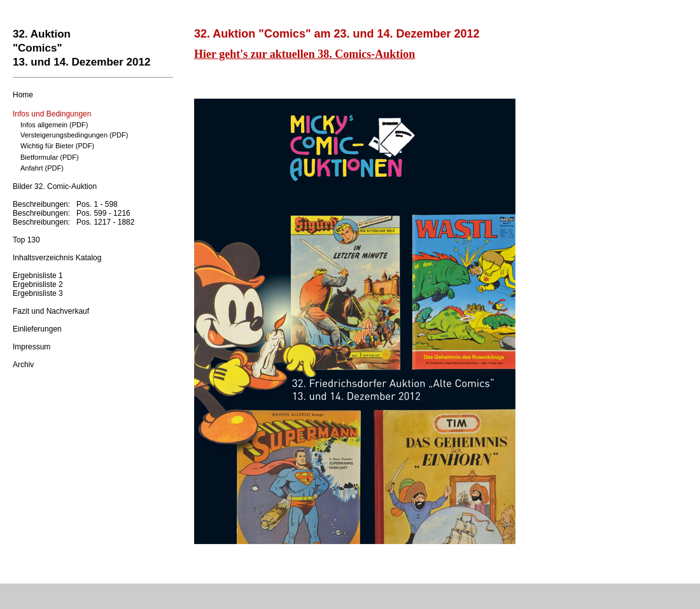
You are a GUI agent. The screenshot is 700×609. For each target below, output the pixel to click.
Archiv (23, 365)
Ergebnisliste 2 (38, 284)
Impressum (31, 347)
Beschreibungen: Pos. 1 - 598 (65, 204)
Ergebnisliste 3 (38, 293)
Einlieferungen (37, 329)
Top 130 (26, 240)
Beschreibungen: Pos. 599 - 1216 (72, 213)
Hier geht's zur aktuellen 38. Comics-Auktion (304, 54)
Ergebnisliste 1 (38, 276)
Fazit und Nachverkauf (51, 311)
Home (23, 95)
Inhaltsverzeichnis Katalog (57, 258)
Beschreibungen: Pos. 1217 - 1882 (73, 222)
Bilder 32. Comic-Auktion (55, 186)
